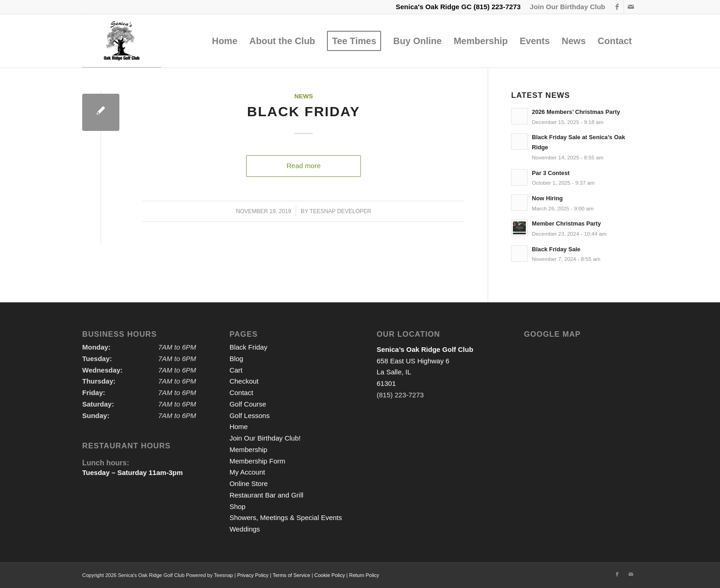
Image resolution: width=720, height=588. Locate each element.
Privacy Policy (253, 575)
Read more (304, 166)
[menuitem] (565, 7)
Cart (236, 370)
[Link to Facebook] (617, 7)
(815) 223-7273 (497, 7)
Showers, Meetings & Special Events (286, 517)
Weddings (245, 529)
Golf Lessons (250, 416)
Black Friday (304, 111)
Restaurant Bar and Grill (267, 495)
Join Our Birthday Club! (265, 438)
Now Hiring (547, 198)
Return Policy (364, 575)
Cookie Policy (330, 575)
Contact (242, 393)
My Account (247, 472)
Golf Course (248, 404)
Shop (238, 506)
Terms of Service (292, 575)
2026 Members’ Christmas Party (576, 112)
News (304, 96)
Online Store (249, 483)
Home (239, 427)
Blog (236, 359)
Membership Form (258, 461)
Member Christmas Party (566, 223)
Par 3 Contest (551, 173)
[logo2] (122, 41)
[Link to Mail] (631, 7)
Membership (249, 449)
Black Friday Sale (556, 249)
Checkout (244, 381)
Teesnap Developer (340, 211)
